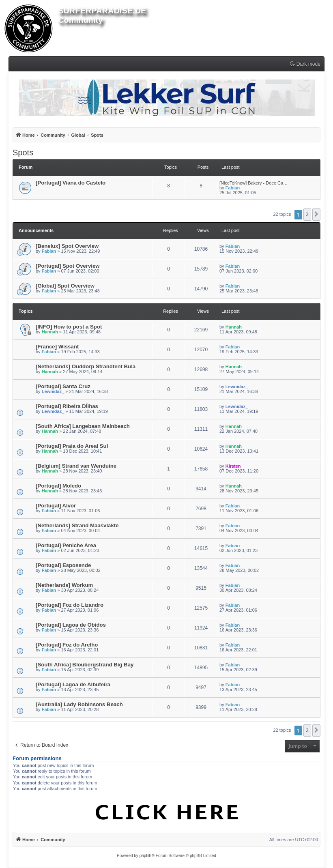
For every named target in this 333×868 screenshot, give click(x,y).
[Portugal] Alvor (56, 506)
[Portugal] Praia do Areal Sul (72, 446)
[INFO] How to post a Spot (69, 327)
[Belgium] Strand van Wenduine (76, 466)
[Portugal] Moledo (58, 486)
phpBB (146, 856)
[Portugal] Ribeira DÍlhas (67, 406)
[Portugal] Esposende (63, 565)
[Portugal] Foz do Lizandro (70, 605)
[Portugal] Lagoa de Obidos (71, 625)
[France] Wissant (57, 347)
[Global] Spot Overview (65, 286)
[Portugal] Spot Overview (68, 266)
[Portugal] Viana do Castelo (71, 183)
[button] (316, 215)
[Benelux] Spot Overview (67, 246)
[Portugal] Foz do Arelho (67, 645)
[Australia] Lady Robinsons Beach (79, 704)
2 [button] (307, 214)
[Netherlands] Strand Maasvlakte (77, 525)
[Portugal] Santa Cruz (63, 386)
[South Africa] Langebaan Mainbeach (83, 426)
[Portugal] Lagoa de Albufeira (73, 684)
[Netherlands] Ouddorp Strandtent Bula (86, 366)
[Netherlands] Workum (64, 585)
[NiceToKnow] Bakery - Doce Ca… (254, 183)
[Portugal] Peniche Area (66, 545)
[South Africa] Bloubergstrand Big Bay (85, 665)
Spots (23, 153)
